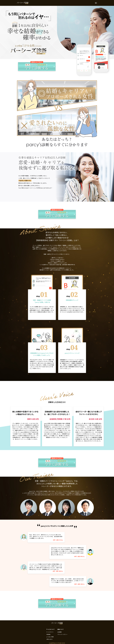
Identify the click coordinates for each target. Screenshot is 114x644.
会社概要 (59, 632)
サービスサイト (50, 632)
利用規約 (48, 634)
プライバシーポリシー (63, 634)
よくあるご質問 (50, 637)
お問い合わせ (49, 639)
